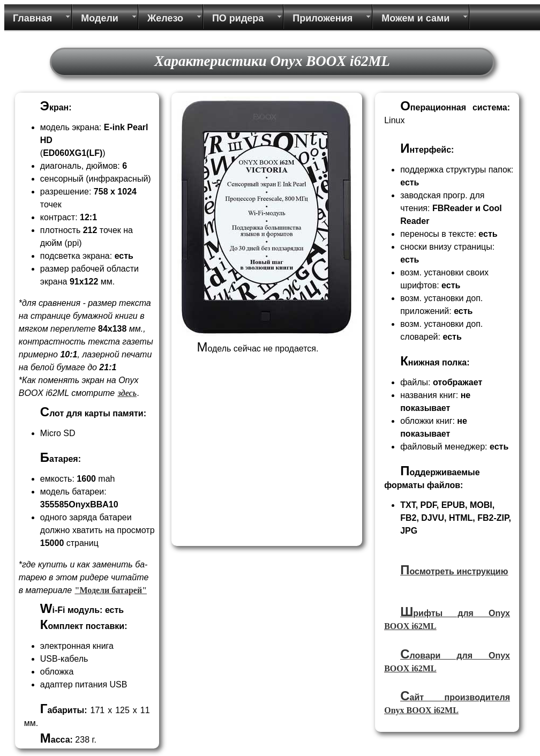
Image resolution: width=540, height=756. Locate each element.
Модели (100, 18)
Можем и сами (415, 18)
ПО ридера (238, 18)
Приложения (322, 18)
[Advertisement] (265, 467)
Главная (32, 18)
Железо (165, 18)
